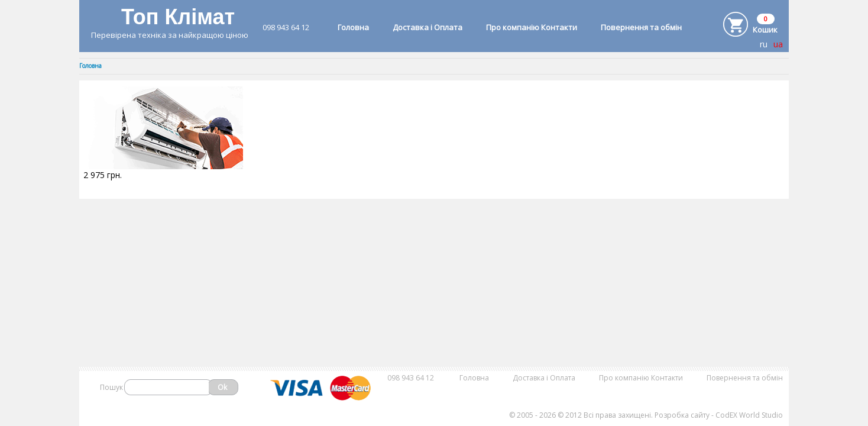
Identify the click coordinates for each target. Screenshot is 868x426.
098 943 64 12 (286, 27)
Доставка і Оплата (427, 27)
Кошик (765, 30)
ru (764, 44)
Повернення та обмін (641, 27)
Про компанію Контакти (532, 27)
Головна (353, 27)
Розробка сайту (682, 415)
